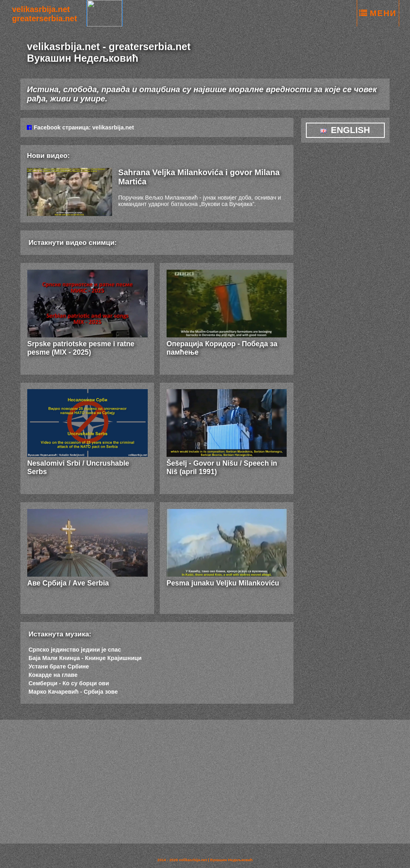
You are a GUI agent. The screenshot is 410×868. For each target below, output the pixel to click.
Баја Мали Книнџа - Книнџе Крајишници (85, 658)
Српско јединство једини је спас (75, 650)
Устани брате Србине (59, 666)
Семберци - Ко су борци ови (69, 683)
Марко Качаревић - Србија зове (73, 692)
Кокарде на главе (53, 675)
